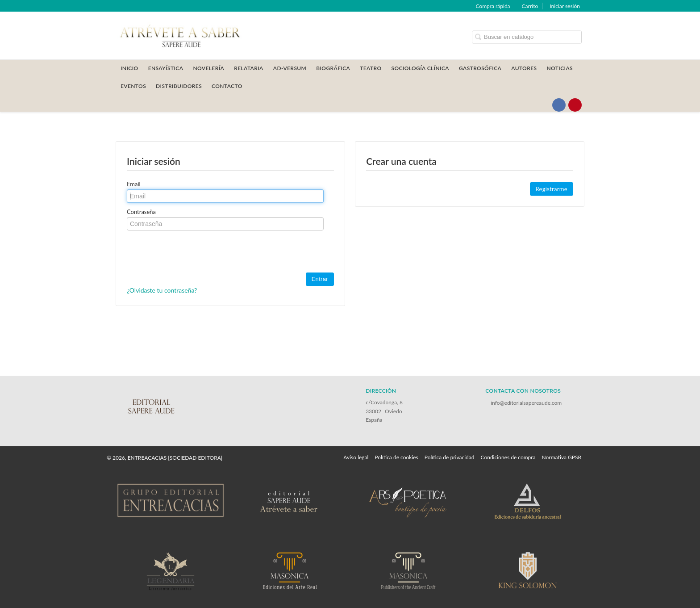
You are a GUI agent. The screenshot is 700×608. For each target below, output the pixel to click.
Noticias (560, 68)
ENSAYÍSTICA (166, 68)
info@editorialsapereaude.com (526, 403)
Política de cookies (396, 457)
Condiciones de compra (508, 457)
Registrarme (552, 189)
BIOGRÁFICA (333, 68)
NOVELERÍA (208, 68)
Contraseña (141, 212)
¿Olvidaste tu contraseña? (162, 290)
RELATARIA (249, 68)
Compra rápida (493, 6)
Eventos (133, 86)
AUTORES (524, 68)
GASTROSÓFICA (480, 68)
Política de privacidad (450, 457)
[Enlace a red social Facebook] (559, 105)
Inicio (129, 68)
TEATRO (371, 68)
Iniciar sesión (565, 6)
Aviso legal (356, 457)
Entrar (320, 279)
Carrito (530, 6)
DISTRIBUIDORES (179, 86)
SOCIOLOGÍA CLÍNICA (420, 68)
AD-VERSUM (290, 68)
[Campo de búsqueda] (527, 37)
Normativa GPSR (562, 457)
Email (134, 184)
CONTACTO (227, 86)
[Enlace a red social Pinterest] (575, 105)
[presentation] (195, 252)
